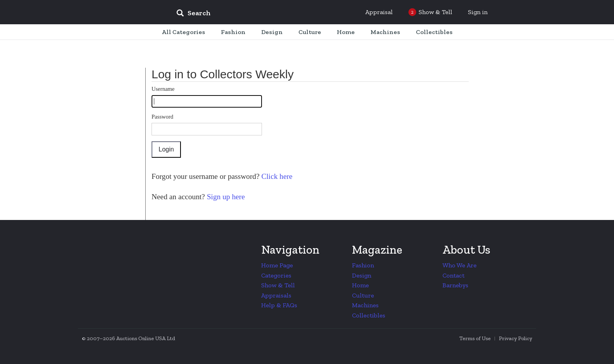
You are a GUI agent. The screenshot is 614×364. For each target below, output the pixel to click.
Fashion (363, 265)
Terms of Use (475, 338)
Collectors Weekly (123, 13)
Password (163, 117)
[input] (250, 14)
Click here (276, 176)
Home (360, 285)
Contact (453, 275)
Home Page (277, 265)
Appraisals (276, 295)
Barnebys (455, 285)
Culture (363, 295)
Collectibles (369, 315)
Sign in (478, 12)
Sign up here (225, 197)
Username (163, 89)
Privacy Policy (516, 338)
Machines (365, 305)
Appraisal (379, 12)
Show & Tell (278, 285)
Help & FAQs (279, 305)
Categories (276, 275)
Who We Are (460, 265)
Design (362, 275)
